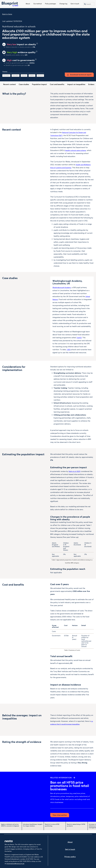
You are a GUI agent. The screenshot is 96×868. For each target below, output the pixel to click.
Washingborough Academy (63, 287)
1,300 (69, 350)
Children (32, 75)
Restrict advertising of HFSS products (76, 828)
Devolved (40, 75)
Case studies (24, 84)
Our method (37, 4)
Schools (24, 75)
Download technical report (81, 75)
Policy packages (50, 4)
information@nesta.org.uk (15, 864)
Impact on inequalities (76, 84)
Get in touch (75, 4)
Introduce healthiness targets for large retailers (33, 828)
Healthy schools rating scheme (77, 150)
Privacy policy (70, 857)
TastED (79, 338)
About (28, 4)
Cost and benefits (57, 84)
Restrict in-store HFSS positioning (52, 828)
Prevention (6, 75)
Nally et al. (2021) (75, 474)
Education (16, 75)
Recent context (9, 84)
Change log (63, 4)
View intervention (60, 818)
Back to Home (7, 14)
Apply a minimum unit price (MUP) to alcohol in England (10, 828)
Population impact (39, 84)
